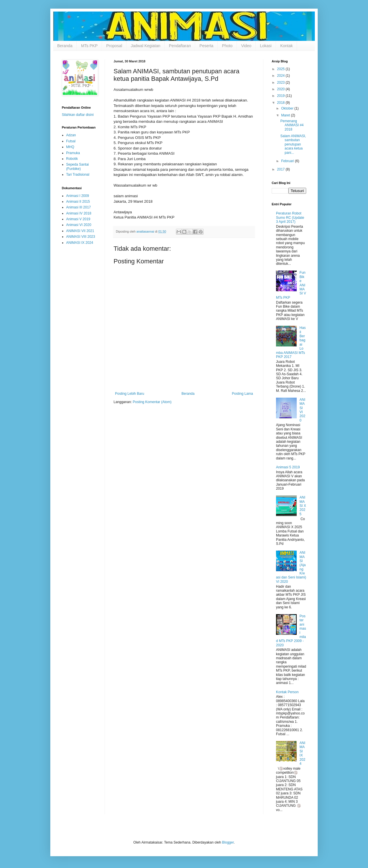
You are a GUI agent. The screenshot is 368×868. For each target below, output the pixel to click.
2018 (281, 103)
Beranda (65, 46)
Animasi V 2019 (78, 219)
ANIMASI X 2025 (303, 506)
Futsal (71, 141)
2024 (281, 76)
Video (246, 46)
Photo (227, 46)
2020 (281, 89)
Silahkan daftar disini (78, 115)
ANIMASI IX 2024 (80, 243)
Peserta (206, 46)
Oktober (288, 108)
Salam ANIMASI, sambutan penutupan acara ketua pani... (293, 144)
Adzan (71, 135)
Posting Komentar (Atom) (152, 402)
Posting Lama (243, 394)
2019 (281, 96)
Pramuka (73, 153)
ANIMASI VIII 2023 (81, 237)
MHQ (70, 147)
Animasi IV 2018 (79, 213)
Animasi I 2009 (77, 196)
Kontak (287, 46)
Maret (286, 115)
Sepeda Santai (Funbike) (77, 166)
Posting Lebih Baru (130, 394)
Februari (288, 161)
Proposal (114, 46)
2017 (281, 169)
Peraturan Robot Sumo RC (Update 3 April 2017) (290, 218)
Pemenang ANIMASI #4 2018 (292, 125)
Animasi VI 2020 (79, 225)
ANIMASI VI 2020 (302, 410)
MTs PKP (89, 46)
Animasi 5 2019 (288, 467)
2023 (281, 83)
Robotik (72, 159)
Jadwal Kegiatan (146, 46)
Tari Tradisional (78, 175)
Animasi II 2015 (78, 202)
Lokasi (266, 46)
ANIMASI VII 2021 (80, 231)
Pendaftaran (180, 46)
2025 (281, 69)
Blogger (228, 842)
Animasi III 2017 (78, 207)
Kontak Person (287, 692)
